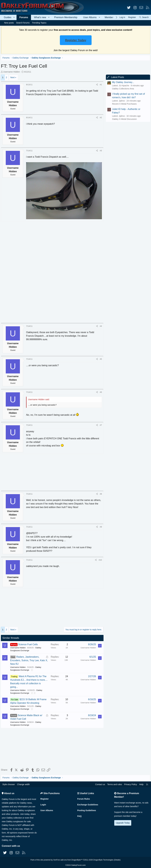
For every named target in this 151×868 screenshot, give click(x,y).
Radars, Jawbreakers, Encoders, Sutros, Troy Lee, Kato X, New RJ (28, 659)
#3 (100, 151)
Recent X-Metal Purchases (124, 104)
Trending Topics (39, 23)
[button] (14, 17)
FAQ (79, 816)
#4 (100, 325)
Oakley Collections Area (122, 89)
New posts (9, 23)
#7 (100, 424)
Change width (23, 784)
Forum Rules (84, 799)
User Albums (90, 17)
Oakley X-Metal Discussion (124, 119)
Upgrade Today (123, 823)
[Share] (96, 85)
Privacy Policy (131, 784)
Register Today (76, 40)
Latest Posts (117, 77)
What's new (40, 17)
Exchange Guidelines (88, 804)
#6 (100, 391)
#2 (100, 118)
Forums (24, 17)
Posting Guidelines (87, 810)
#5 (100, 358)
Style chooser (9, 784)
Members (110, 17)
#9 (100, 526)
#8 (100, 493)
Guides (8, 17)
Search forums (23, 23)
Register (45, 799)
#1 (100, 85)
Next (13, 77)
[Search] (144, 17)
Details (117, 860)
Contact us (100, 784)
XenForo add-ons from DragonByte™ (68, 860)
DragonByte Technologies (103, 860)
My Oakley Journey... (122, 82)
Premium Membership (66, 17)
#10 (100, 559)
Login (43, 804)
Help (141, 784)
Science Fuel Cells (29, 644)
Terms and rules (115, 784)
